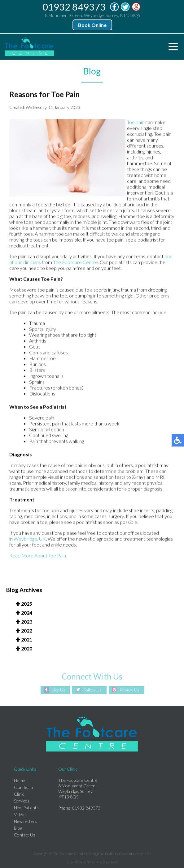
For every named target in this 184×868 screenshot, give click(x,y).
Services (22, 801)
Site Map (74, 862)
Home (20, 780)
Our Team (23, 787)
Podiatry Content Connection (128, 854)
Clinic (19, 794)
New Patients (26, 808)
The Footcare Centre (75, 263)
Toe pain (136, 123)
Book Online (93, 25)
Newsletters (25, 821)
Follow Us (92, 690)
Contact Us (25, 835)
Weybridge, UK (30, 539)
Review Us (130, 690)
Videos (20, 814)
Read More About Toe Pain (38, 556)
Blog (18, 828)
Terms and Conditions (100, 862)
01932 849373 (74, 7)
